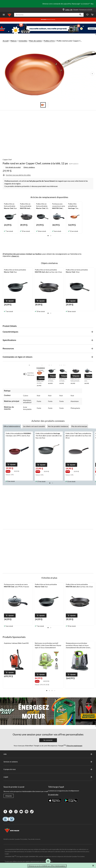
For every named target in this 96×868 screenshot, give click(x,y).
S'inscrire (9, 796)
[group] (10, 471)
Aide (48, 754)
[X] (11, 812)
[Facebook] (5, 812)
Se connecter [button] (48, 740)
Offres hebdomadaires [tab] (12, 426)
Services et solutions (48, 762)
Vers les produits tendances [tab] (58, 426)
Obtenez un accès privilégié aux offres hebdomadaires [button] (47, 866)
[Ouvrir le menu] (4, 15)
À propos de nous (48, 769)
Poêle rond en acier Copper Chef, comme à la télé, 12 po (35, 163)
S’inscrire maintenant (74, 746)
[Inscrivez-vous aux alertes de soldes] (17, 175)
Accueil (6, 41)
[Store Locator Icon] (64, 10)
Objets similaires (29, 167)
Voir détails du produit (13, 167)
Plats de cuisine (35, 41)
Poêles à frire (49, 41)
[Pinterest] (27, 812)
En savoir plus (53, 794)
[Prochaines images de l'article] (92, 74)
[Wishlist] (87, 15)
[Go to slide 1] (43, 105)
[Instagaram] (16, 812)
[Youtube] (21, 812)
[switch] (26, 374)
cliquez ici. (15, 256)
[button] (80, 15)
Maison (14, 41)
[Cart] (92, 15)
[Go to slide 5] (53, 105)
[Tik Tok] (32, 812)
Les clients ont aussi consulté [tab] (34, 426)
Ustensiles (23, 41)
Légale (48, 777)
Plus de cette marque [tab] (79, 426)
